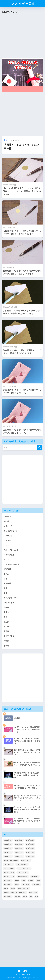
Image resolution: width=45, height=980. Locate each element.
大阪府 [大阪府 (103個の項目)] (17, 884)
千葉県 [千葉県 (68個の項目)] (23, 880)
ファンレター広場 (23, 3)
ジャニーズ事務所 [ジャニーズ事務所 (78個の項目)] (9, 868)
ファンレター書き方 (12, 564)
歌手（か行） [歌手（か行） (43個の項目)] (8, 897)
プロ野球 (7, 569)
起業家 (6, 641)
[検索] (40, 448)
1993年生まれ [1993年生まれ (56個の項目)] (30, 844)
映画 (5, 617)
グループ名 (8, 536)
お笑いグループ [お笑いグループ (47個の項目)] (26, 860)
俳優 (5, 579)
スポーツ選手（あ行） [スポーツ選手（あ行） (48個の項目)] (24, 868)
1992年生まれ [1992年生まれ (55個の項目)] (19, 844)
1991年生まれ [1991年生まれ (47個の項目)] (8, 844)
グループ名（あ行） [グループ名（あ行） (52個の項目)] (22, 864)
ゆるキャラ (8, 526)
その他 (6, 521)
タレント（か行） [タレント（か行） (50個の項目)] (23, 872)
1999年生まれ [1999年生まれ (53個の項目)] (30, 852)
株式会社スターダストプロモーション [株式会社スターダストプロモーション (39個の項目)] (15, 893)
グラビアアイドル (11, 531)
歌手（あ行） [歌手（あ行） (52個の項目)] (33, 893)
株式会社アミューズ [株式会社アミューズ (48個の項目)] (23, 889)
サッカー (7, 545)
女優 (5, 593)
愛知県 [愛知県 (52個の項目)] (6, 889)
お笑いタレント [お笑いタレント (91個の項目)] (8, 864)
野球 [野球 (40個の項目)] (31, 897)
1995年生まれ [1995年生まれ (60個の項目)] (19, 848)
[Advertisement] (22, 36)
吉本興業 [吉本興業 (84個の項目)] (31, 880)
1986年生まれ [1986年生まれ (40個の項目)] (8, 840)
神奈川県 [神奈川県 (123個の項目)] (17, 897)
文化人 (6, 612)
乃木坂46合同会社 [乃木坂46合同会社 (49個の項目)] (23, 876)
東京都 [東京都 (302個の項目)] (13, 889)
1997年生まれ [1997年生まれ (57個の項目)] (8, 852)
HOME (22, 971)
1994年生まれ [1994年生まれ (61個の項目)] (8, 848)
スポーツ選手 (9, 555)
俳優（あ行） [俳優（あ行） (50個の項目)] (35, 876)
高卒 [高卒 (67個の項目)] (36, 897)
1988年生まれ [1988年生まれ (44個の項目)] (19, 840)
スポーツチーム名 (11, 550)
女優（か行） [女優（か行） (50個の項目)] (36, 884)
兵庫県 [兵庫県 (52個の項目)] (17, 880)
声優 (5, 588)
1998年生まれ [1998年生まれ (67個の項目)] (19, 852)
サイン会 (7, 540)
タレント (7, 560)
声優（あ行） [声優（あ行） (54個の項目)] (8, 884)
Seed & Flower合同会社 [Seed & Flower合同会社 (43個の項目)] (11, 860)
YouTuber (8, 516)
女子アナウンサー (11, 598)
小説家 (6, 607)
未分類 (6, 622)
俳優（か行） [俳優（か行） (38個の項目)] (8, 880)
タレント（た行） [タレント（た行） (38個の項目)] (9, 876)
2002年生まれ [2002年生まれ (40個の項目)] (30, 856)
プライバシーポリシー (22, 975)
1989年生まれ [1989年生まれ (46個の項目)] (30, 840)
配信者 (6, 646)
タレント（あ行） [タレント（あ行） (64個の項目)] (9, 872)
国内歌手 (7, 583)
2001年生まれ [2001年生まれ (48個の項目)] (19, 856)
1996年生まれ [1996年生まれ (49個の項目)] (30, 848)
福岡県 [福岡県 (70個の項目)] (25, 897)
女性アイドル (9, 603)
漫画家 (6, 631)
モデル (6, 574)
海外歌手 (7, 627)
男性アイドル (9, 636)
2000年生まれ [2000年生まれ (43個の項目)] (8, 856)
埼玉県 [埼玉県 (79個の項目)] (38, 880)
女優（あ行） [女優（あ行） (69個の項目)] (25, 884)
